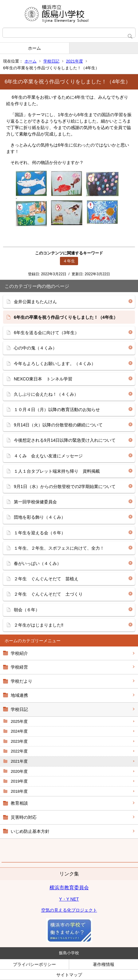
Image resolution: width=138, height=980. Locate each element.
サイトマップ (69, 975)
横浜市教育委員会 (69, 888)
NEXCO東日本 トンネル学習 (43, 379)
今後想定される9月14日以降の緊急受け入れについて (65, 440)
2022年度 (19, 751)
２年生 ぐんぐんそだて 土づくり (50, 594)
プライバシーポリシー (34, 964)
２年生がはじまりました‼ (39, 625)
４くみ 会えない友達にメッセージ (48, 456)
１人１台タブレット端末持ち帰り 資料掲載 (57, 471)
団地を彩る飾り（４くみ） (40, 517)
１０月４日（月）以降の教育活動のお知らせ (57, 410)
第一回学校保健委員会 (35, 502)
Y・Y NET (69, 899)
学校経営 (19, 667)
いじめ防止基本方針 (30, 831)
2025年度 (19, 721)
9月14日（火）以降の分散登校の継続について (58, 425)
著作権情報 (104, 964)
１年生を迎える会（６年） (40, 533)
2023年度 (19, 741)
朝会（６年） (27, 610)
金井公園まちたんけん (35, 302)
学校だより (22, 681)
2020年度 (19, 771)
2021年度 (75, 61)
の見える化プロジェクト (73, 910)
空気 (45, 910)
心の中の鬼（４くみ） (35, 348)
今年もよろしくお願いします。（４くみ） (55, 364)
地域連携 (19, 695)
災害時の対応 (24, 817)
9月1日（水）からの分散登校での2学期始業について (65, 486)
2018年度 (19, 791)
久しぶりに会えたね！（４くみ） (46, 394)
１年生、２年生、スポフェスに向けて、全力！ (59, 548)
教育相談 (19, 803)
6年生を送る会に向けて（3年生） (46, 333)
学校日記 (51, 61)
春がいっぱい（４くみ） (37, 563)
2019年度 (19, 781)
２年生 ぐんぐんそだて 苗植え (46, 579)
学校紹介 (19, 653)
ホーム (34, 48)
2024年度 (19, 731)
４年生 (69, 261)
